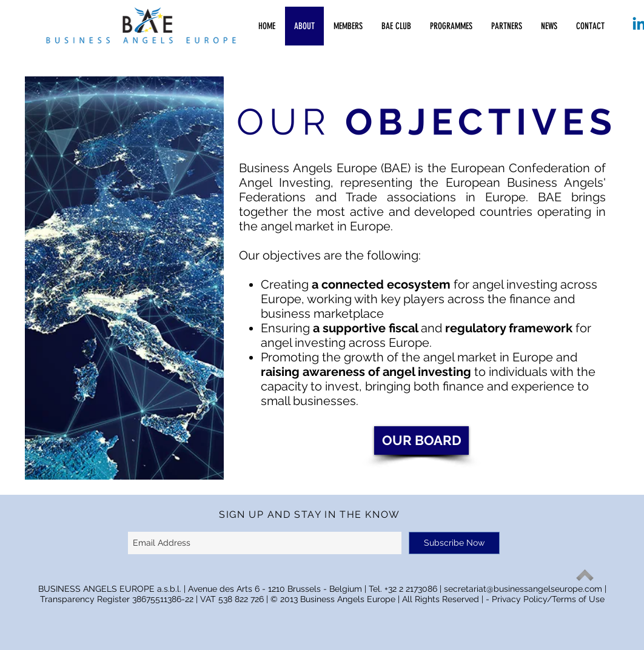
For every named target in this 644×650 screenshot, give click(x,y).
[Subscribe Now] (454, 543)
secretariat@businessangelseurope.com (523, 589)
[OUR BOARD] (421, 441)
